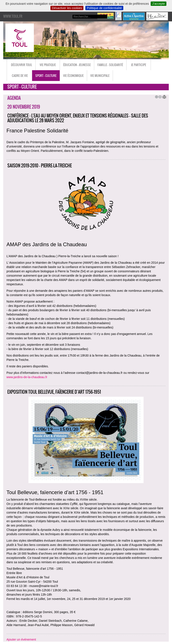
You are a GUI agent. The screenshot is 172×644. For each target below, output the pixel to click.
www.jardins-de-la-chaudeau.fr (27, 377)
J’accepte (159, 4)
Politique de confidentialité (104, 8)
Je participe (139, 65)
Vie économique (73, 75)
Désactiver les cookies (67, 8)
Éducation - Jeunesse (77, 65)
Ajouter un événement (21, 639)
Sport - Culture (46, 75)
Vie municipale (100, 75)
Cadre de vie (20, 75)
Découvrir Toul (22, 65)
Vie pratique (48, 65)
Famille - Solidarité (110, 65)
